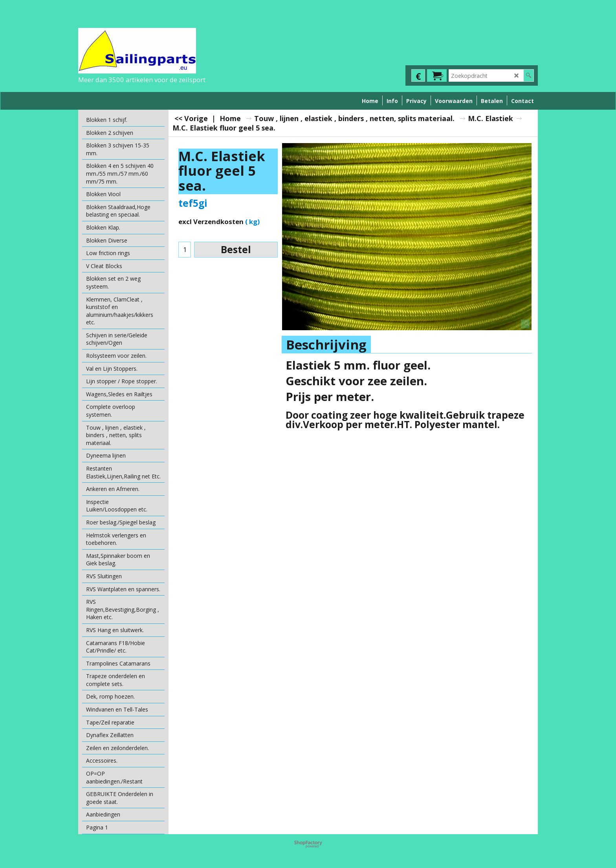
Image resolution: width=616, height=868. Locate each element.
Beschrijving (326, 345)
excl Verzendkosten (211, 222)
